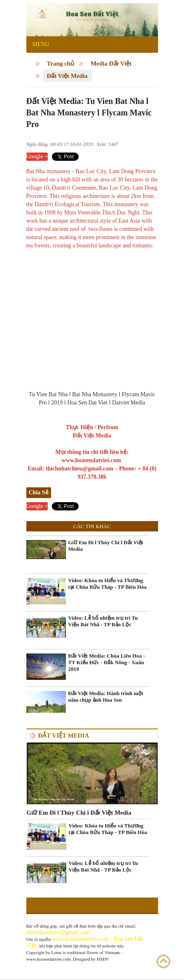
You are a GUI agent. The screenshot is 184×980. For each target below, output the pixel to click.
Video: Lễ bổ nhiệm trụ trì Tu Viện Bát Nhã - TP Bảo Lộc (103, 621)
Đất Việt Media (67, 76)
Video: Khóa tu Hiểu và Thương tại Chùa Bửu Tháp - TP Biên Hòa (108, 584)
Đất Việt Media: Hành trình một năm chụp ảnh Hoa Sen (106, 697)
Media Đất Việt (111, 63)
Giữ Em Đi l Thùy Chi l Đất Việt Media (106, 546)
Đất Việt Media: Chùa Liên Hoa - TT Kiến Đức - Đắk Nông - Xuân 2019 (107, 662)
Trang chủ (61, 63)
